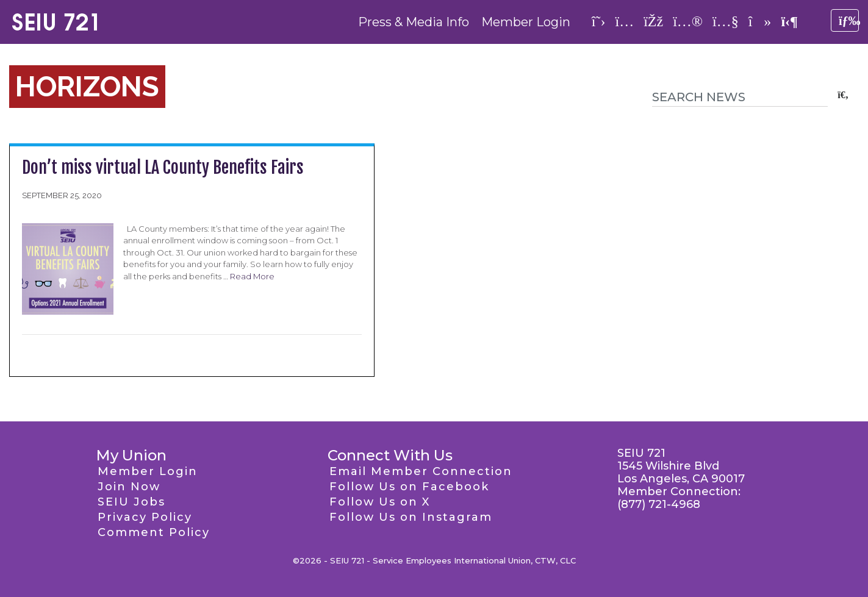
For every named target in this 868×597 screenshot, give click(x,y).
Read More (252, 276)
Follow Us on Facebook (409, 487)
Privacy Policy (145, 517)
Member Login (526, 22)
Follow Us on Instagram (411, 517)
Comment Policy (154, 532)
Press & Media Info (414, 22)
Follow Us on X (380, 502)
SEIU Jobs (131, 502)
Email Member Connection (421, 471)
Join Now (129, 487)
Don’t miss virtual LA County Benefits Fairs (163, 167)
